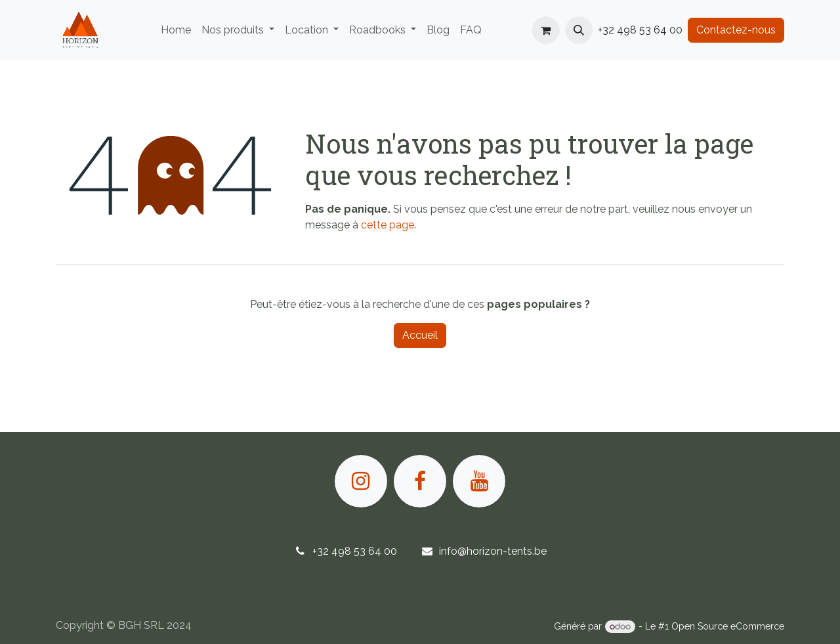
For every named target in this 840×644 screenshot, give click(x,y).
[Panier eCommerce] (546, 30)
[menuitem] (176, 30)
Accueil (420, 335)
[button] (579, 30)
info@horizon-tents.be (493, 551)
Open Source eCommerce (728, 626)
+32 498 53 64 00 (355, 551)
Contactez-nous (736, 30)
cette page (388, 225)
